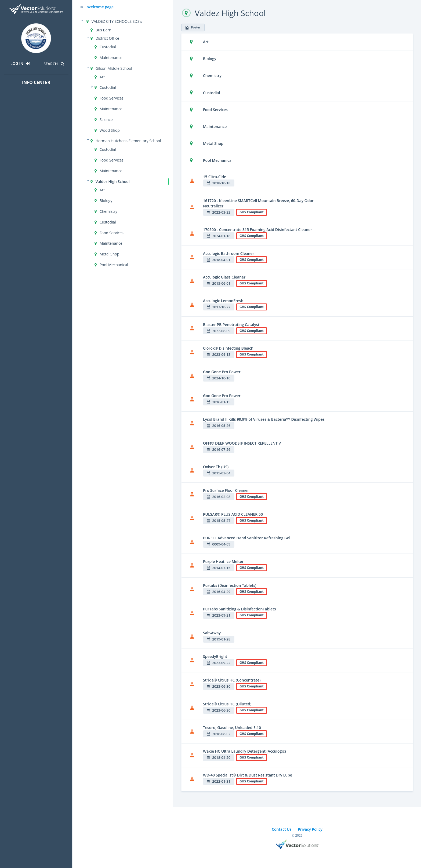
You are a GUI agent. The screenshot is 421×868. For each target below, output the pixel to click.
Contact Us (282, 829)
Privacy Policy (310, 829)
